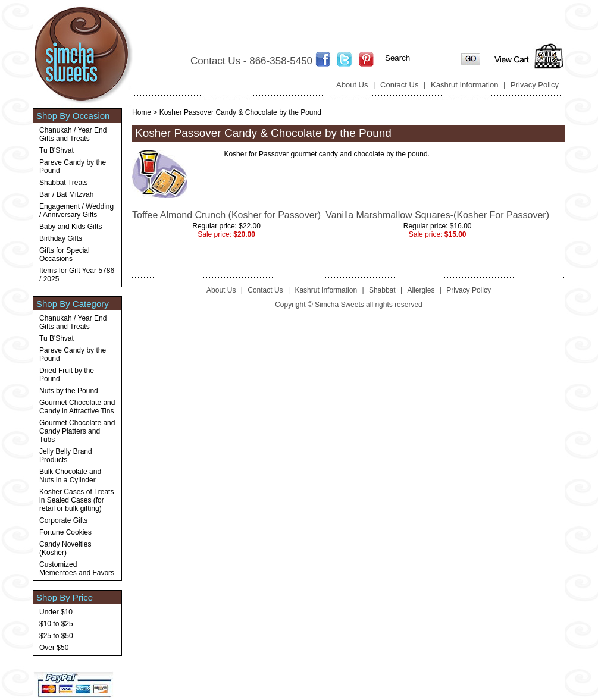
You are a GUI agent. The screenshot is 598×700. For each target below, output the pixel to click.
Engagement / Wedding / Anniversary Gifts (76, 211)
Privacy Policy (535, 85)
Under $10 (56, 612)
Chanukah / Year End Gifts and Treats (73, 134)
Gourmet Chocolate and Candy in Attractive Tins (77, 407)
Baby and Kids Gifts (71, 227)
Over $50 (54, 648)
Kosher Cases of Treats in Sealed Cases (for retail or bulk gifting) (76, 500)
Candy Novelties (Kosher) (65, 548)
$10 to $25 (56, 624)
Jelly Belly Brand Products (66, 456)
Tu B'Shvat (57, 150)
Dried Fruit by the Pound (67, 375)
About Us (352, 85)
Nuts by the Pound (69, 391)
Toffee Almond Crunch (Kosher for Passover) (226, 215)
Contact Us (399, 85)
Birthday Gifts (61, 238)
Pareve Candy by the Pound (73, 167)
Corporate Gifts (63, 520)
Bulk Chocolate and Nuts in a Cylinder (70, 476)
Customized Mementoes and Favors (77, 569)
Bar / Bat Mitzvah (66, 194)
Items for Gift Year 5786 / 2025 (77, 275)
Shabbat (382, 290)
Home (142, 112)
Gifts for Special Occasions (65, 255)
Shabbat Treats (63, 183)
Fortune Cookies (65, 532)
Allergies (421, 290)
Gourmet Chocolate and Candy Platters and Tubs (77, 431)
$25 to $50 (56, 636)
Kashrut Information (464, 85)
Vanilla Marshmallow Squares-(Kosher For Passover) (437, 215)
